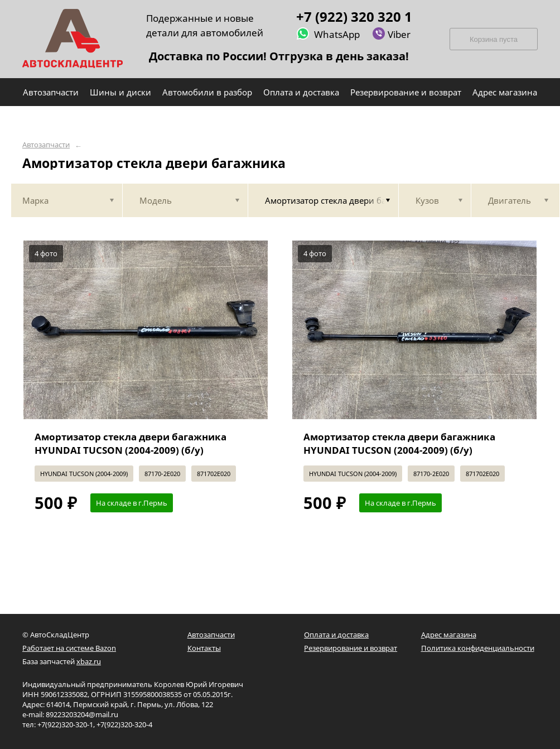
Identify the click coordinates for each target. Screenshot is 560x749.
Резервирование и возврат (351, 648)
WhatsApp (328, 34)
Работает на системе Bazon (69, 648)
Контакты (204, 648)
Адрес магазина (449, 635)
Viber (391, 34)
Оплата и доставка (336, 635)
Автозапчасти (46, 145)
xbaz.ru (89, 661)
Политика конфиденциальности (478, 648)
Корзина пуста (494, 39)
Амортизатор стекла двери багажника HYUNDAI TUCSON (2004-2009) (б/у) (131, 443)
